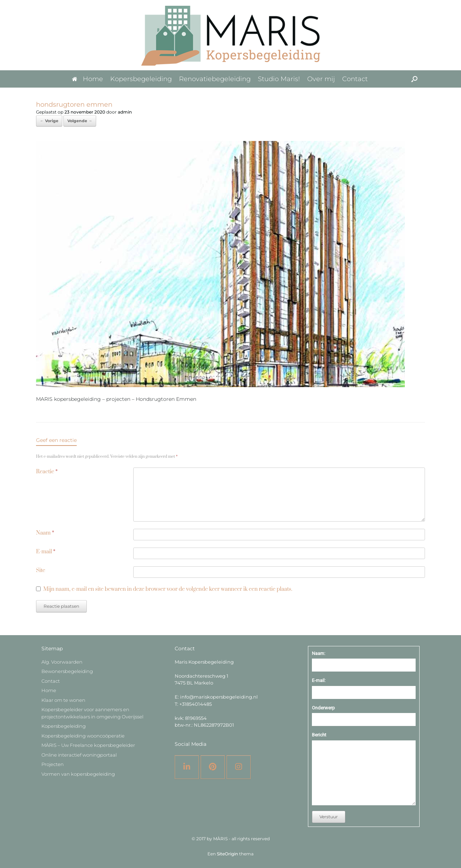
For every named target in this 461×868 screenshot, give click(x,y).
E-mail (46, 552)
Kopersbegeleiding (141, 79)
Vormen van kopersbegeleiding (78, 774)
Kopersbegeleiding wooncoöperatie (83, 736)
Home (88, 79)
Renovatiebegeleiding (215, 79)
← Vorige (49, 121)
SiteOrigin (227, 854)
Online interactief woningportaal (79, 755)
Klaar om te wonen (63, 700)
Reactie (47, 472)
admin (125, 112)
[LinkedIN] (187, 767)
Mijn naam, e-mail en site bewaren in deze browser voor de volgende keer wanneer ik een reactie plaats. (168, 589)
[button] (414, 79)
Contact (355, 79)
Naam (45, 533)
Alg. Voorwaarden (62, 662)
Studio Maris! (279, 79)
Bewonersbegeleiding (67, 671)
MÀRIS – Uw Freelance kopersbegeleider (88, 745)
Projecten (53, 764)
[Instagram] (239, 767)
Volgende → (80, 121)
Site (41, 570)
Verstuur (329, 817)
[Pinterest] (213, 767)
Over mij (321, 79)
